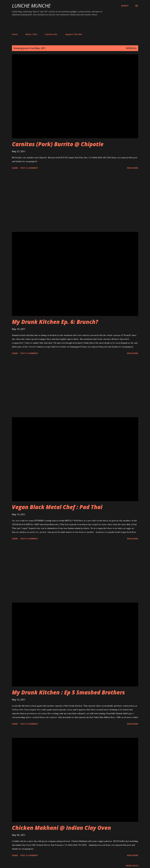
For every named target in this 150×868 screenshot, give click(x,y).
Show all (131, 48)
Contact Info (51, 34)
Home (15, 34)
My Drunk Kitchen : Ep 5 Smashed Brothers (68, 692)
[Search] (125, 6)
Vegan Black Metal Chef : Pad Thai (57, 507)
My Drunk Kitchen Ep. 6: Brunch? (55, 322)
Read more (133, 168)
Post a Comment (29, 168)
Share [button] (15, 168)
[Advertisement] (62, 24)
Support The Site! (74, 34)
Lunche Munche (31, 6)
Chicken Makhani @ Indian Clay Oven (61, 828)
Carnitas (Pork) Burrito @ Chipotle (58, 144)
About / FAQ (31, 34)
